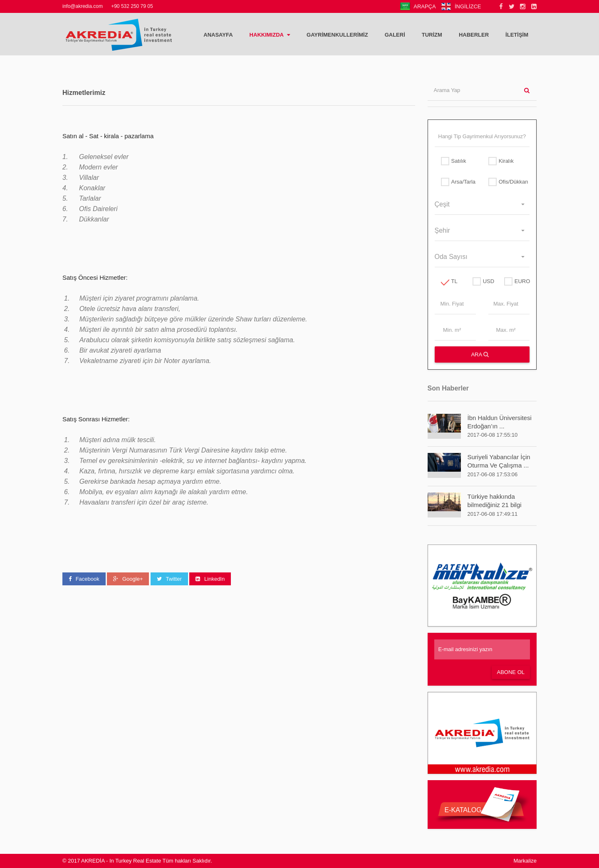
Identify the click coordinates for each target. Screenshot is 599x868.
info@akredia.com (83, 6)
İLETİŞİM (517, 35)
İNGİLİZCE (461, 6)
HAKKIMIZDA (270, 35)
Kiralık (501, 161)
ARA (480, 354)
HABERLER (474, 35)
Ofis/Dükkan (506, 182)
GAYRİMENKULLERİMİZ (337, 35)
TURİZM (432, 35)
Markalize (525, 861)
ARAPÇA (418, 6)
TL (449, 281)
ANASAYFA (218, 35)
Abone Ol (511, 672)
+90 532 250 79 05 (132, 6)
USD (482, 281)
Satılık (454, 161)
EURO (514, 281)
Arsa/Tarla (458, 182)
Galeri (395, 35)
